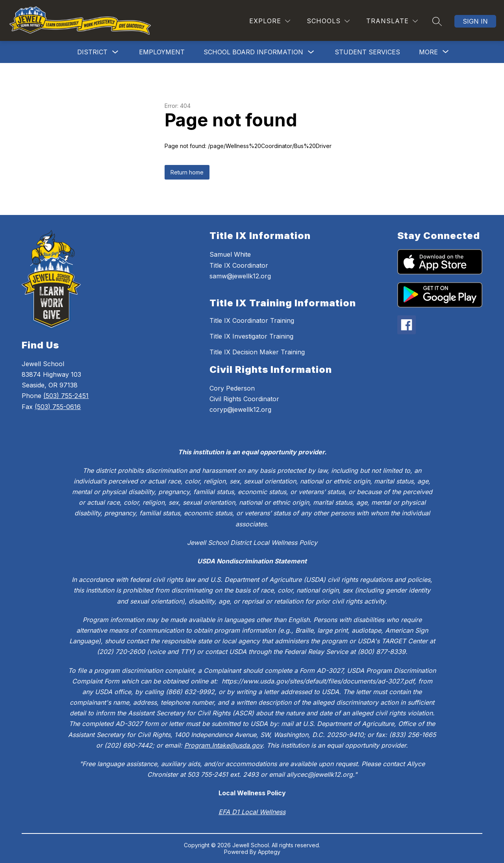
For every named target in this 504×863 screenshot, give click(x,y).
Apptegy (269, 852)
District (92, 52)
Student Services (367, 52)
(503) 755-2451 (66, 396)
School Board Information (253, 52)
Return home (187, 172)
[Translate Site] (392, 21)
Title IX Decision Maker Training (257, 352)
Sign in (475, 21)
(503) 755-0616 (58, 407)
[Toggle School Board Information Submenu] (311, 52)
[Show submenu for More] (428, 52)
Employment (162, 52)
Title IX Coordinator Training (252, 320)
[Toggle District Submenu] (115, 52)
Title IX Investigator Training (251, 336)
